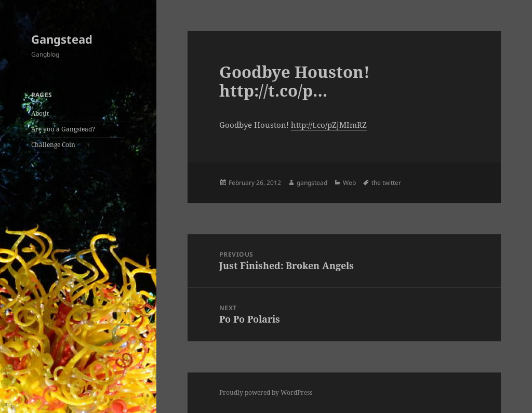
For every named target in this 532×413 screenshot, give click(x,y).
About (40, 114)
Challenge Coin (53, 145)
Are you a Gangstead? (63, 129)
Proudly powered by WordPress (266, 392)
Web (349, 183)
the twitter (386, 183)
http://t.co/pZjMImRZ (329, 125)
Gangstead (62, 39)
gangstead (312, 183)
